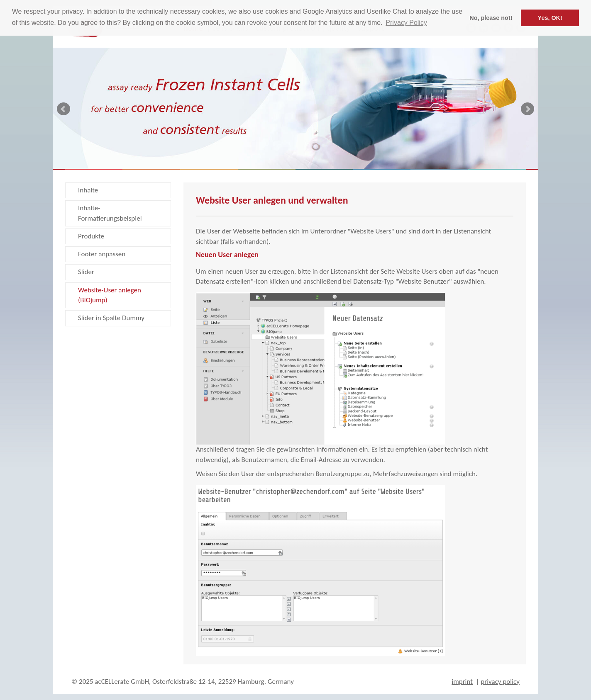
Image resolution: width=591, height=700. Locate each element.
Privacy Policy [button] (406, 23)
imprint (462, 682)
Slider (86, 272)
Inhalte (88, 190)
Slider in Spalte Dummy (111, 318)
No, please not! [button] (491, 18)
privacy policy (500, 682)
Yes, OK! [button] (550, 18)
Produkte (91, 236)
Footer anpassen (102, 254)
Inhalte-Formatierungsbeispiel (110, 213)
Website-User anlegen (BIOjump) (110, 295)
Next (528, 109)
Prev (63, 109)
